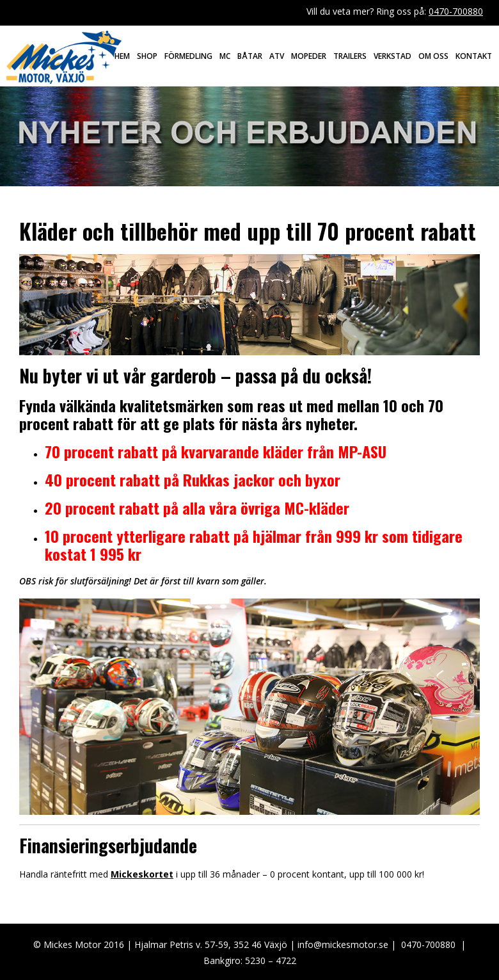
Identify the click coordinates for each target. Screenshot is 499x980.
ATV (277, 56)
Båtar (250, 56)
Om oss (433, 56)
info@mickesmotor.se (343, 944)
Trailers (350, 56)
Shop (147, 56)
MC (225, 56)
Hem (122, 56)
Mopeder (309, 56)
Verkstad (392, 56)
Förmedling (188, 56)
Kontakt (474, 56)
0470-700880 (456, 11)
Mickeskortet (142, 874)
